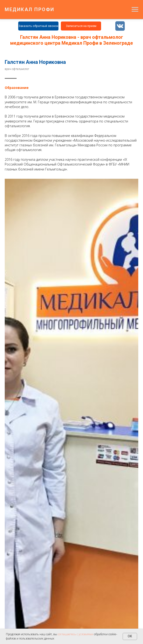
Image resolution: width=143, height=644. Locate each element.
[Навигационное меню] (135, 9)
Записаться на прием (81, 26)
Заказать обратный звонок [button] (38, 26)
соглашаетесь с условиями (76, 634)
